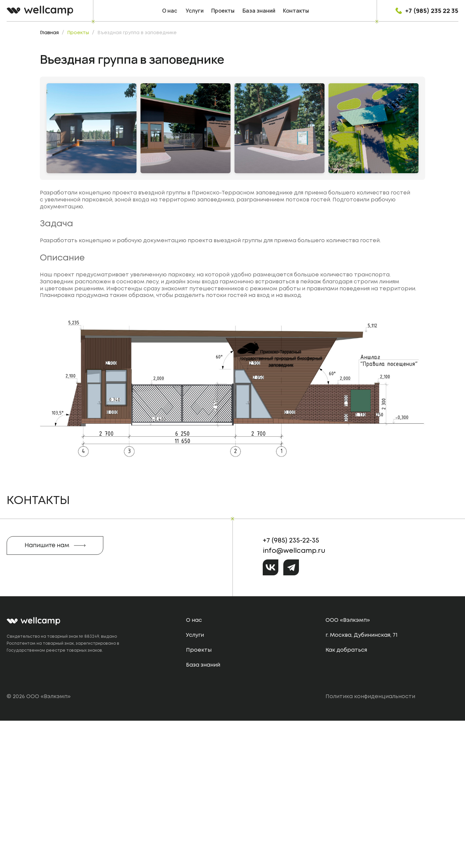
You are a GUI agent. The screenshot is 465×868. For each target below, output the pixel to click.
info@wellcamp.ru (294, 698)
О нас (170, 11)
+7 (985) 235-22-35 (291, 688)
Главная (49, 33)
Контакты (296, 11)
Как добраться (346, 797)
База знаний (259, 11)
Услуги (195, 11)
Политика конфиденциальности (370, 844)
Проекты (223, 11)
